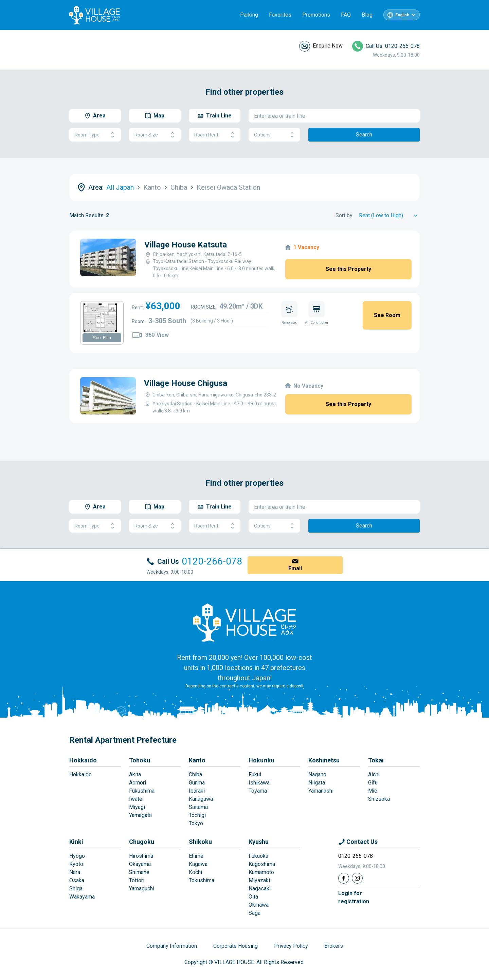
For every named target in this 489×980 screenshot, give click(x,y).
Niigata (317, 783)
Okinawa (259, 905)
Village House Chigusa (186, 383)
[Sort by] (389, 216)
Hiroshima (141, 856)
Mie (373, 791)
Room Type (95, 135)
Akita (135, 774)
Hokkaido (83, 760)
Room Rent (215, 135)
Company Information (172, 946)
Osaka (77, 880)
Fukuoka (258, 856)
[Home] (244, 622)
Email (295, 568)
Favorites (280, 15)
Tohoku (140, 760)
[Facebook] (344, 878)
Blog (367, 15)
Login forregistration (354, 897)
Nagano (317, 774)
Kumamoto (261, 872)
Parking (249, 15)
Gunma (197, 783)
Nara (75, 872)
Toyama (258, 791)
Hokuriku (261, 760)
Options (274, 135)
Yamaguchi (142, 889)
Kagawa (198, 864)
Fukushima (142, 791)
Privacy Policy (291, 946)
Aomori (138, 783)
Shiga (76, 889)
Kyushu (259, 842)
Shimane (139, 872)
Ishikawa (259, 783)
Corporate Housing (236, 946)
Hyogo (77, 856)
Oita (253, 897)
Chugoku (142, 842)
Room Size (155, 135)
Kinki (76, 842)
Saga (255, 913)
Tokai (376, 760)
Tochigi (197, 815)
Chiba (195, 774)
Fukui (255, 774)
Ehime (196, 856)
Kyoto (76, 864)
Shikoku (200, 842)
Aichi (374, 774)
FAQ (346, 15)
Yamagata (140, 815)
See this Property (348, 269)
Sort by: (345, 215)
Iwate (136, 799)
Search (364, 135)
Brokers (334, 946)
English (402, 15)
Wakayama (82, 897)
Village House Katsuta (186, 245)
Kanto (197, 760)
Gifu (373, 783)
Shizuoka (379, 799)
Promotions (316, 15)
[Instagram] (357, 878)
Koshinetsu (324, 760)
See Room (387, 315)
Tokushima (202, 880)
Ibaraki (197, 791)
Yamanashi (321, 791)
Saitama (198, 807)
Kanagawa (201, 799)
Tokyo (196, 823)
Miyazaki (259, 880)
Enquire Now (328, 46)
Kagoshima (262, 864)
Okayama (140, 864)
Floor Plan (102, 338)
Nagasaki (260, 889)
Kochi (195, 872)
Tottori (137, 880)
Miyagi (137, 807)
